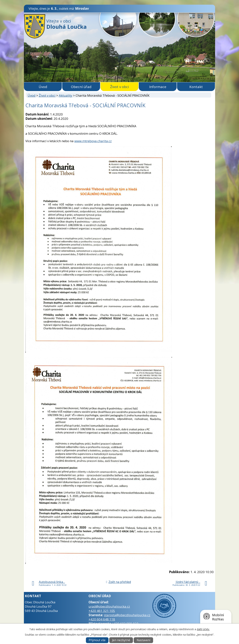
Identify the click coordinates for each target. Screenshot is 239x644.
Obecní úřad (81, 87)
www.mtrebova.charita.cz (93, 141)
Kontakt (196, 87)
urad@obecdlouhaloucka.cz (109, 606)
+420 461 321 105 (102, 611)
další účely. (203, 629)
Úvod (43, 87)
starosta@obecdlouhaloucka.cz (127, 615)
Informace (158, 87)
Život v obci (119, 87)
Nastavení (143, 640)
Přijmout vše (97, 640)
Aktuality (66, 95)
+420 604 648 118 (102, 619)
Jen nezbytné (121, 640)
